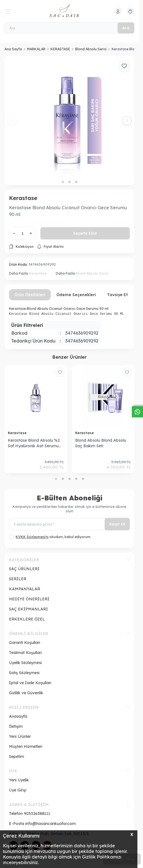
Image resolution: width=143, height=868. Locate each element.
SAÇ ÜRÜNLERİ (24, 569)
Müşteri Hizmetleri (26, 746)
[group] (69, 121)
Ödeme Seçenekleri (76, 295)
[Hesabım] (118, 11)
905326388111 (37, 814)
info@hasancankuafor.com (50, 824)
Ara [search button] (126, 28)
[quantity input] (22, 233)
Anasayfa (18, 716)
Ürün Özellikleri (30, 295)
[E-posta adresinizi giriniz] (69, 524)
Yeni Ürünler (20, 736)
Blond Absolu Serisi (91, 49)
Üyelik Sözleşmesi (25, 663)
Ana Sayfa (13, 49)
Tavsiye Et (117, 295)
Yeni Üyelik (19, 780)
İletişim (16, 726)
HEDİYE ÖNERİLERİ (29, 599)
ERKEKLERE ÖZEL (27, 619)
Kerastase (23, 198)
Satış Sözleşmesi (24, 673)
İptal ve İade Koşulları (30, 683)
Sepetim (17, 757)
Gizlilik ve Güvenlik (26, 693)
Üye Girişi (18, 790)
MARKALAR (36, 49)
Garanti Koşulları (25, 643)
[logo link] (70, 11)
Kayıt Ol (117, 524)
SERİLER (18, 579)
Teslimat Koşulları (25, 653)
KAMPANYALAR (25, 589)
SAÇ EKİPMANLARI (28, 609)
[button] (63, 182)
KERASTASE (60, 49)
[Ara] (69, 28)
